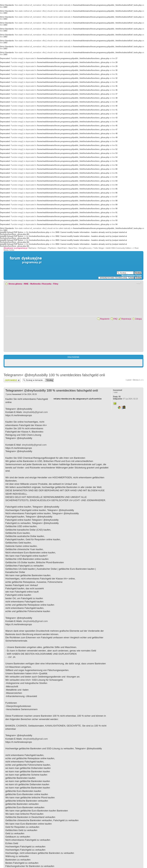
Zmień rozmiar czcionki (139, 283)
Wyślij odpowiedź (12, 380)
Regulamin (105, 319)
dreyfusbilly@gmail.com (35, 412)
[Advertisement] (80, 422)
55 (117, 397)
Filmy (56, 284)
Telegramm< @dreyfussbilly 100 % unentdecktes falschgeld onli (54, 375)
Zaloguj (138, 319)
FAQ (115, 319)
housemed (17, 394)
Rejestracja (126, 319)
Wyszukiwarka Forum (132, 276)
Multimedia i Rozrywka (41, 284)
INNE (26, 284)
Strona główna (15, 284)
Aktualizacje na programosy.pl (16, 248)
